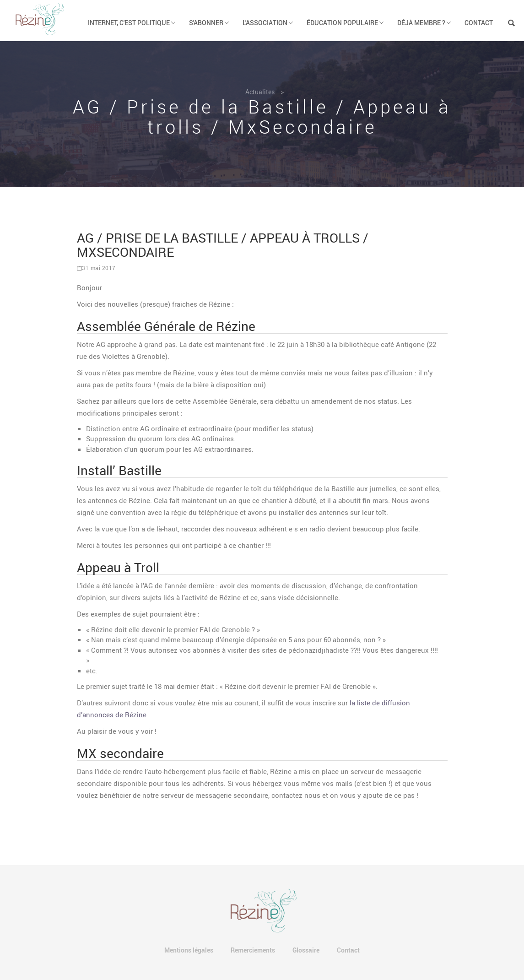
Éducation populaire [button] (345, 23)
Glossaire (306, 950)
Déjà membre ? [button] (424, 23)
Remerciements (253, 950)
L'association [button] (268, 23)
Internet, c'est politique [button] (132, 23)
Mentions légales (189, 950)
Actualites (260, 92)
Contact (479, 23)
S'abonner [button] (209, 23)
